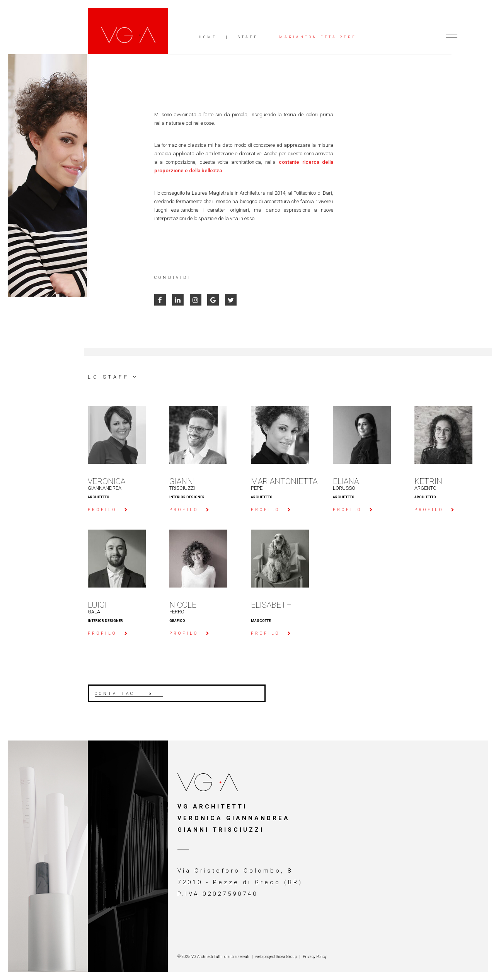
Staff (248, 37)
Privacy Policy (315, 957)
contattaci (116, 694)
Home (208, 37)
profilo (102, 510)
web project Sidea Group (276, 957)
